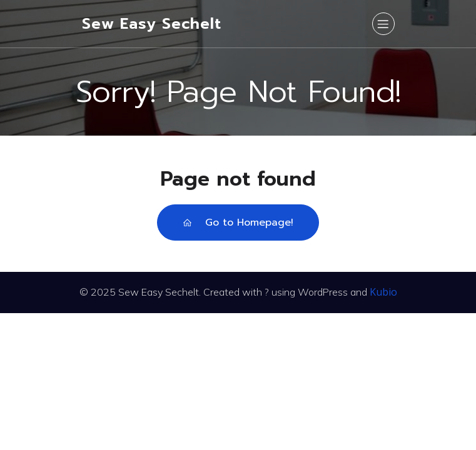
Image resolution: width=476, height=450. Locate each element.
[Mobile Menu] (383, 24)
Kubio (383, 292)
